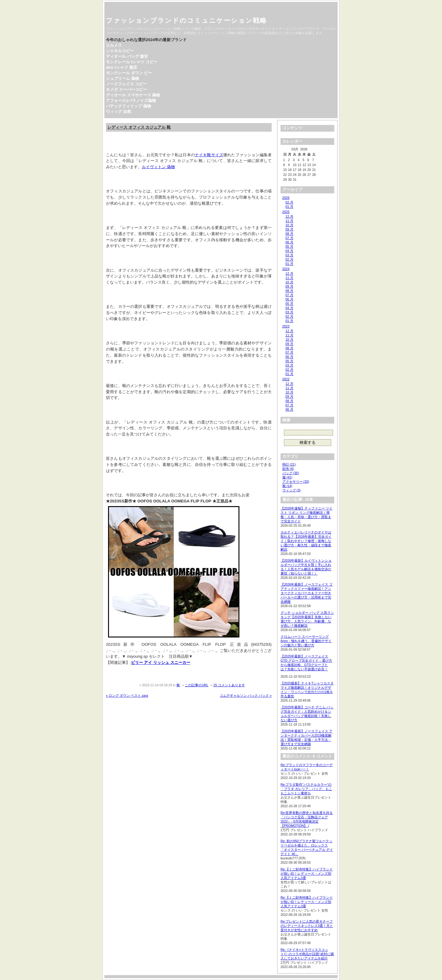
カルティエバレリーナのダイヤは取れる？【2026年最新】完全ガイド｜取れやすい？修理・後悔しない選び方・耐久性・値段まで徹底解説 (306, 541)
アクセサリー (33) (296, 482)
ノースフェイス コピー (126, 84)
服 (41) (287, 477)
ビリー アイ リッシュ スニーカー (161, 662)
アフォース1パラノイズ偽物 (131, 101)
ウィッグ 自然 (118, 112)
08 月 (289, 234)
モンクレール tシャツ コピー (132, 62)
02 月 (289, 202)
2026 (286, 198)
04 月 (289, 251)
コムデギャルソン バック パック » (246, 695)
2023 (286, 326)
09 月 (289, 229)
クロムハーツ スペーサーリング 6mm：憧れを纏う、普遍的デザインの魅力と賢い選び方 (306, 641)
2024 (286, 269)
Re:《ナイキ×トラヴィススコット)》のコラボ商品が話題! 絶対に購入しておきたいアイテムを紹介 (307, 954)
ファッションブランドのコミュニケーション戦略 (186, 20)
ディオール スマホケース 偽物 (133, 95)
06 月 (289, 242)
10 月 (289, 225)
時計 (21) (289, 464)
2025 (286, 212)
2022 (286, 379)
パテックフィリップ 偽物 (128, 106)
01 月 (289, 207)
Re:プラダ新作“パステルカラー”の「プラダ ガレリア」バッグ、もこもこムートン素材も (306, 789)
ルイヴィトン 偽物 (158, 167)
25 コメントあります (229, 685)
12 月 (289, 216)
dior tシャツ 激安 (122, 67)
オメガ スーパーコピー (126, 89)
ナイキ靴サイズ (209, 155)
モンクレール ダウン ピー (129, 73)
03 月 (289, 255)
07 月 (289, 238)
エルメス (114, 45)
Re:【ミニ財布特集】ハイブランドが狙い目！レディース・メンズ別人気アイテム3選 (307, 873)
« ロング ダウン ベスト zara (127, 695)
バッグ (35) (291, 473)
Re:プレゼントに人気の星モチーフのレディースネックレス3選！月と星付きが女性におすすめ (307, 926)
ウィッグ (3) (292, 490)
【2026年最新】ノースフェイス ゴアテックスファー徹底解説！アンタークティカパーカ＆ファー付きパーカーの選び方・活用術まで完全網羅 (306, 593)
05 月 (289, 246)
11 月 (289, 221)
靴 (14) (287, 486)
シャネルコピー (120, 51)
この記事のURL (196, 685)
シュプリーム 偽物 (122, 78)
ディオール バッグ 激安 (127, 56)
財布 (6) (288, 469)
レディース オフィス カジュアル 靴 (139, 127)
